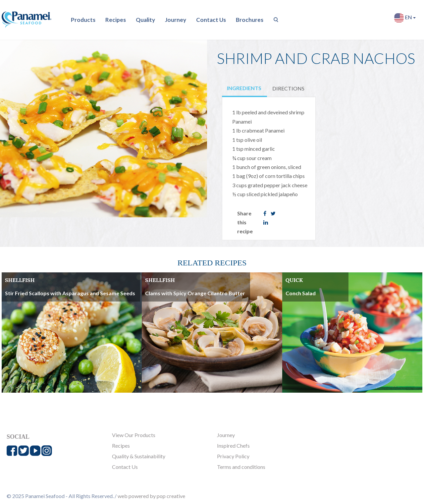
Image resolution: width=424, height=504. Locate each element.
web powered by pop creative (151, 496)
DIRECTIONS (288, 88)
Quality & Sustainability (139, 456)
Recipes (116, 20)
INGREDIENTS (244, 88)
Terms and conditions (241, 467)
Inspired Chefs (233, 446)
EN (405, 18)
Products (83, 20)
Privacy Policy (233, 456)
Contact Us (211, 20)
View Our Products (134, 435)
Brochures (250, 20)
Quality (145, 20)
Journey (176, 20)
